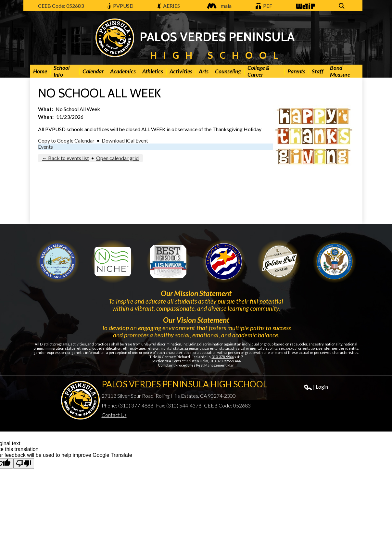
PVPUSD (120, 6)
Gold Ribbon (279, 261)
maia (218, 6)
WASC (57, 261)
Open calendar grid (117, 158)
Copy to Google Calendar (66, 140)
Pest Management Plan (215, 365)
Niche (113, 261)
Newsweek (168, 261)
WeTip (305, 6)
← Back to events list (65, 158)
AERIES (169, 6)
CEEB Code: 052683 (61, 6)
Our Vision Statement (196, 320)
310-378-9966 (223, 357)
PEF (264, 6)
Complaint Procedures (177, 365)
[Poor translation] (24, 463)
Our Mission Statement (196, 293)
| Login (316, 387)
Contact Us (114, 415)
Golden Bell (224, 261)
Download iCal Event (125, 140)
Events (45, 147)
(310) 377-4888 (136, 405)
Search (343, 6)
